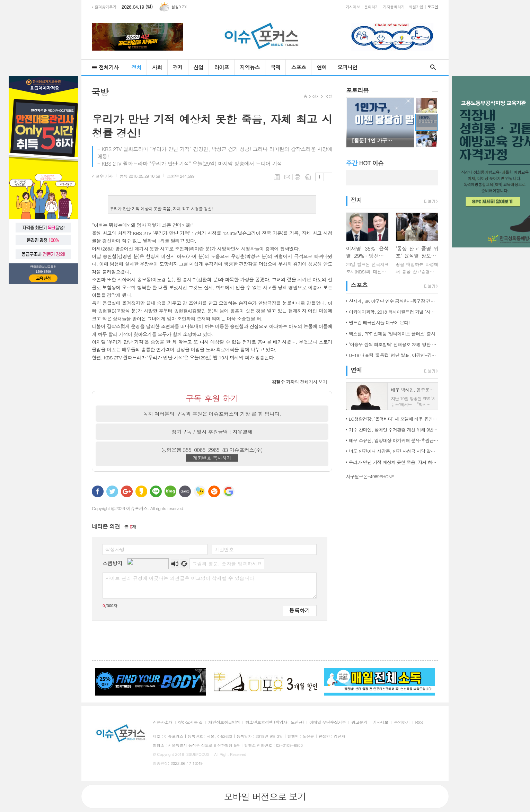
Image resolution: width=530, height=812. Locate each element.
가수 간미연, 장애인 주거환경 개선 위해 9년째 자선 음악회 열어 (394, 430)
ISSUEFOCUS (197, 754)
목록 (277, 177)
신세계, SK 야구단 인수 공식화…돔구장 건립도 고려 (394, 301)
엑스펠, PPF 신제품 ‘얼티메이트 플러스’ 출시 (392, 334)
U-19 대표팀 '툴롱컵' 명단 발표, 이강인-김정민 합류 (394, 355)
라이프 (222, 67)
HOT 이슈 (365, 163)
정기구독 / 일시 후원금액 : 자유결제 (212, 432)
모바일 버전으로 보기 (265, 796)
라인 (156, 491)
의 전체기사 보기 (299, 382)
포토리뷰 (357, 90)
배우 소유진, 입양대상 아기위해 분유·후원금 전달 (394, 440)
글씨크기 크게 (320, 177)
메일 (287, 177)
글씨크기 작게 (328, 177)
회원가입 (416, 7)
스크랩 (308, 177)
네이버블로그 (170, 491)
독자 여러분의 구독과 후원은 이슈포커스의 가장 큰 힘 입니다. (212, 414)
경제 (178, 67)
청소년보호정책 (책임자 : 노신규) (275, 722)
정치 (136, 67)
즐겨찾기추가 (105, 7)
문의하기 (371, 7)
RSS (419, 722)
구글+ (127, 491)
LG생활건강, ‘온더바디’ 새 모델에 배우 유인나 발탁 (394, 419)
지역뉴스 (250, 67)
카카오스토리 (141, 491)
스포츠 (298, 67)
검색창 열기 (431, 67)
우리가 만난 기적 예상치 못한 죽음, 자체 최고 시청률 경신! (394, 462)
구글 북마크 (229, 491)
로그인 (433, 7)
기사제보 (353, 7)
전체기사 (109, 67)
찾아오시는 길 (190, 722)
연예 (322, 67)
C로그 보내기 (214, 491)
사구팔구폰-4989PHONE (370, 476)
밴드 (185, 491)
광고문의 (359, 722)
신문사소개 (163, 722)
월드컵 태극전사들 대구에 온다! (379, 322)
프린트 (298, 177)
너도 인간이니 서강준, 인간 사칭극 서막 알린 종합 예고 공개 (394, 451)
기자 (102, 176)
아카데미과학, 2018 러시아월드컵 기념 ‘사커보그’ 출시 (394, 312)
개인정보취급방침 (224, 722)
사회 (157, 67)
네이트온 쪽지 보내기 (200, 491)
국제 (276, 67)
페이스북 (98, 491)
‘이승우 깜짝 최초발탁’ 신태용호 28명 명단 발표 (394, 344)
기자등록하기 (394, 7)
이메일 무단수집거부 (328, 722)
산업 (199, 67)
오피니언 (347, 67)
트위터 (112, 491)
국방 (328, 96)
